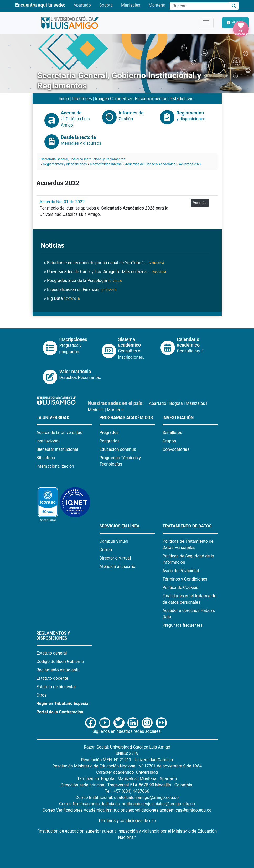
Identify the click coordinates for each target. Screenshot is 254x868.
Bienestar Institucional (57, 449)
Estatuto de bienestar (56, 687)
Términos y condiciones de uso (127, 821)
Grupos (169, 441)
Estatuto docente (52, 678)
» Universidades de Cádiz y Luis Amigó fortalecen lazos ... (105, 272)
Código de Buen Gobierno (60, 662)
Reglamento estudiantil (58, 670)
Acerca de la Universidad (59, 433)
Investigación (178, 418)
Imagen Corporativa (113, 99)
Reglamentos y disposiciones (65, 164)
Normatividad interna (106, 164)
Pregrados (109, 433)
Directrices (82, 99)
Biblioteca (46, 458)
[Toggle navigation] (206, 23)
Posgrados (110, 441)
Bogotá (106, 5)
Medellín (96, 410)
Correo (106, 550)
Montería (157, 5)
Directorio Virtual (115, 558)
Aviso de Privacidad (181, 571)
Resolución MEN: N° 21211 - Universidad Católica (127, 760)
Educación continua (118, 449)
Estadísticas (182, 99)
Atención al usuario (118, 566)
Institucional (48, 441)
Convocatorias (176, 449)
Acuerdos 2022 (190, 164)
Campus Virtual (114, 541)
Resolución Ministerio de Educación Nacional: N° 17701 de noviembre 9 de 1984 (127, 766)
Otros (42, 695)
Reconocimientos (151, 99)
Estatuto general (52, 653)
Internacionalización (55, 466)
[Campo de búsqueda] (199, 6)
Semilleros (172, 433)
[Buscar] (234, 6)
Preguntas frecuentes (183, 625)
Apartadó (82, 5)
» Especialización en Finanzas (80, 289)
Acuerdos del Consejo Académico (150, 164)
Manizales (131, 5)
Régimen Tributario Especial (63, 704)
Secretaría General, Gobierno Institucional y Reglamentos (83, 159)
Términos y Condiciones (185, 579)
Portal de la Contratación (60, 712)
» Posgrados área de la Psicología (83, 281)
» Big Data (62, 298)
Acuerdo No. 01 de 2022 (62, 202)
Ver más (200, 203)
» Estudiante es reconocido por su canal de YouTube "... (104, 263)
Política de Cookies (180, 587)
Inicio (64, 99)
